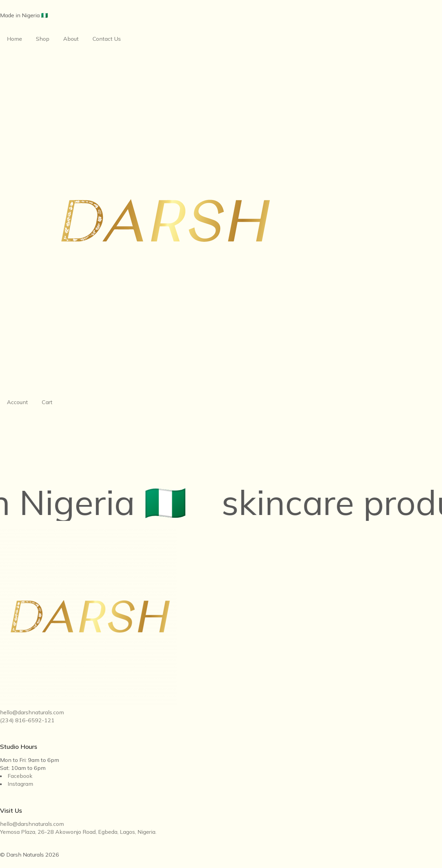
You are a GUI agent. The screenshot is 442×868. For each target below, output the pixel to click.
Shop (43, 39)
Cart (47, 402)
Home (15, 39)
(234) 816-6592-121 (27, 720)
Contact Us (107, 39)
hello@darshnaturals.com (32, 712)
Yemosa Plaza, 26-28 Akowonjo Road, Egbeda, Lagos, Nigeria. (78, 832)
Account (17, 402)
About (71, 39)
